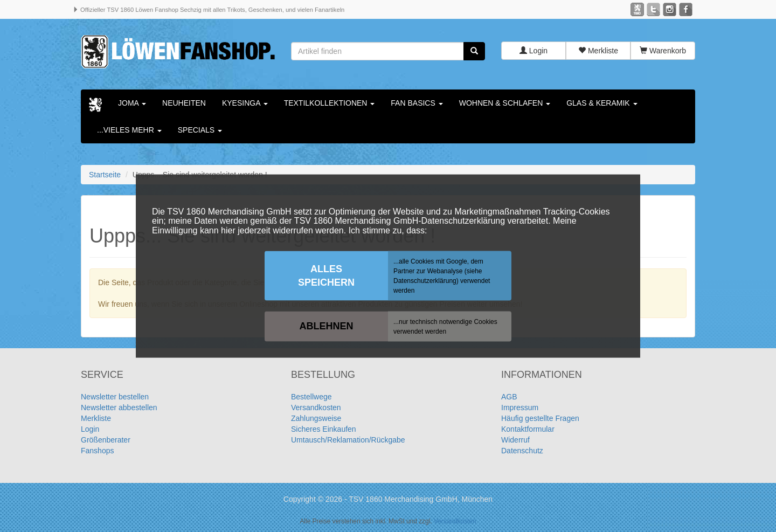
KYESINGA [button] (245, 103)
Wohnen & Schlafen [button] (505, 103)
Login (533, 51)
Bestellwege (311, 397)
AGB (509, 397)
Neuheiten (184, 103)
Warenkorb (663, 51)
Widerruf (515, 440)
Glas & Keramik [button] (602, 103)
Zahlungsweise (316, 419)
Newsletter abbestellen (119, 408)
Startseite (105, 175)
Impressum (520, 408)
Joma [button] (132, 103)
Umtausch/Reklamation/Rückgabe (348, 440)
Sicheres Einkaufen (324, 430)
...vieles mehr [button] (129, 130)
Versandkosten (316, 408)
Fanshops (97, 451)
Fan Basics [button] (417, 103)
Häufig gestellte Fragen (540, 419)
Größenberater (106, 440)
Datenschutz (522, 451)
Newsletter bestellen (115, 397)
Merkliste (598, 51)
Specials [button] (200, 130)
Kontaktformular (528, 430)
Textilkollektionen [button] (330, 103)
